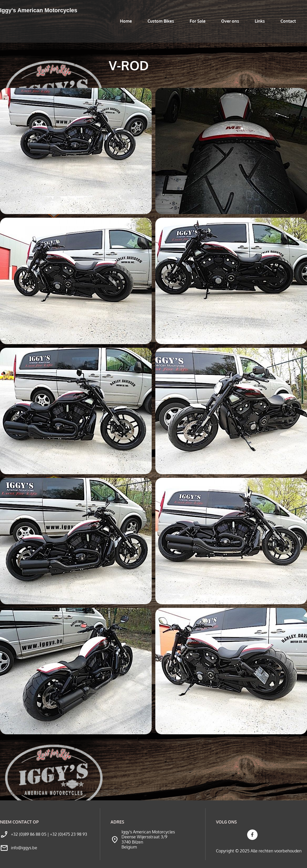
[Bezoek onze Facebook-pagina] (252, 835)
